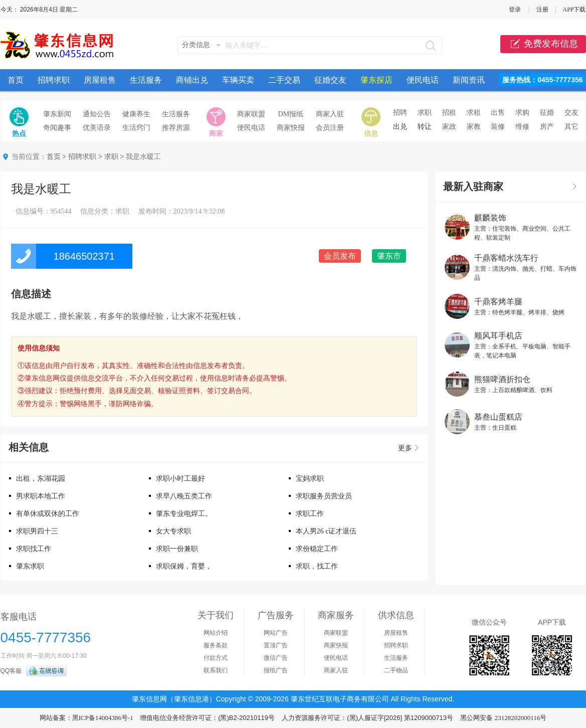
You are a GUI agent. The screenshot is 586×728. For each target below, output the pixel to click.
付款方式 (216, 658)
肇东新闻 (57, 114)
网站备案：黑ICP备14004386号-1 (86, 718)
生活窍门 (136, 128)
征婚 (547, 113)
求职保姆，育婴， (184, 566)
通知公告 (97, 114)
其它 (571, 127)
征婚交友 (330, 80)
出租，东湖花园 (41, 479)
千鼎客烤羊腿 (498, 302)
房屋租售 (100, 80)
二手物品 (396, 670)
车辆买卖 (238, 80)
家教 (474, 127)
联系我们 (216, 670)
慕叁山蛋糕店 (498, 417)
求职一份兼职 (177, 549)
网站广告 (276, 633)
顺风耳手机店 (498, 336)
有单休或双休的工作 (48, 514)
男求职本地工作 (41, 496)
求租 (474, 113)
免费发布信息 (543, 44)
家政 (449, 127)
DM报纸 (291, 114)
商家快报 (291, 128)
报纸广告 (276, 670)
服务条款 (216, 645)
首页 (16, 80)
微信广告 (276, 658)
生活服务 (146, 80)
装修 (498, 127)
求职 (425, 113)
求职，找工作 (317, 566)
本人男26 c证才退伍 (326, 531)
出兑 (400, 127)
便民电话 (423, 80)
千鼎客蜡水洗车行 (506, 258)
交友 (571, 113)
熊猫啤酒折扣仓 (502, 379)
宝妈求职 (310, 479)
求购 (522, 113)
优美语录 (97, 128)
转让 (425, 127)
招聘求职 (54, 80)
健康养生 (136, 114)
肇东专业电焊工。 (184, 514)
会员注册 (330, 128)
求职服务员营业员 (324, 496)
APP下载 (574, 10)
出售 (498, 113)
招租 (449, 113)
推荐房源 (176, 128)
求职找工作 (34, 549)
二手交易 (284, 80)
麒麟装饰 (490, 218)
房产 (547, 127)
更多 (405, 448)
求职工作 (310, 514)
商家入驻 (330, 114)
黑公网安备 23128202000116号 (503, 718)
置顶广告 (276, 645)
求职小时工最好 (180, 479)
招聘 (400, 113)
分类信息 (196, 45)
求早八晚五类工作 (184, 496)
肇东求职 (30, 566)
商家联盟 (251, 114)
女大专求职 (173, 531)
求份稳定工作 (317, 549)
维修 (522, 127)
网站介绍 (216, 633)
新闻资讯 (469, 80)
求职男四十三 (37, 531)
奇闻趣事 (57, 128)
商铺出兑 (192, 80)
